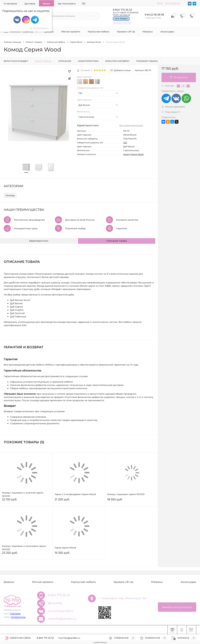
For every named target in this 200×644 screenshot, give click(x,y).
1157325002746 (18, 617)
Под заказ (169, 112)
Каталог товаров (21, 32)
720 (125, 143)
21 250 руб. (79, 501)
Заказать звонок (122, 23)
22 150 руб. (26, 501)
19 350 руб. (79, 554)
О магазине (10, 4)
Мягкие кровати (71, 32)
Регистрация (173, 3)
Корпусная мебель (99, 32)
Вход (160, 3)
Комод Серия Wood (133, 154)
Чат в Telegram (121, 19)
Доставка (30, 4)
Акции (46, 4)
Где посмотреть (67, 4)
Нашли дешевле (173, 107)
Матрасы (148, 32)
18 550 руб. (131, 501)
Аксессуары (167, 32)
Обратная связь (18, 638)
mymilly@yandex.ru (62, 619)
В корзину (179, 77)
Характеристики (39, 241)
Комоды (10, 195)
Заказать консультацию (177, 607)
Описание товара (117, 241)
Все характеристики (131, 125)
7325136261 (15, 614)
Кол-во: (170, 86)
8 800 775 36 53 (122, 10)
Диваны (49, 32)
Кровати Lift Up (126, 32)
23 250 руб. (26, 554)
